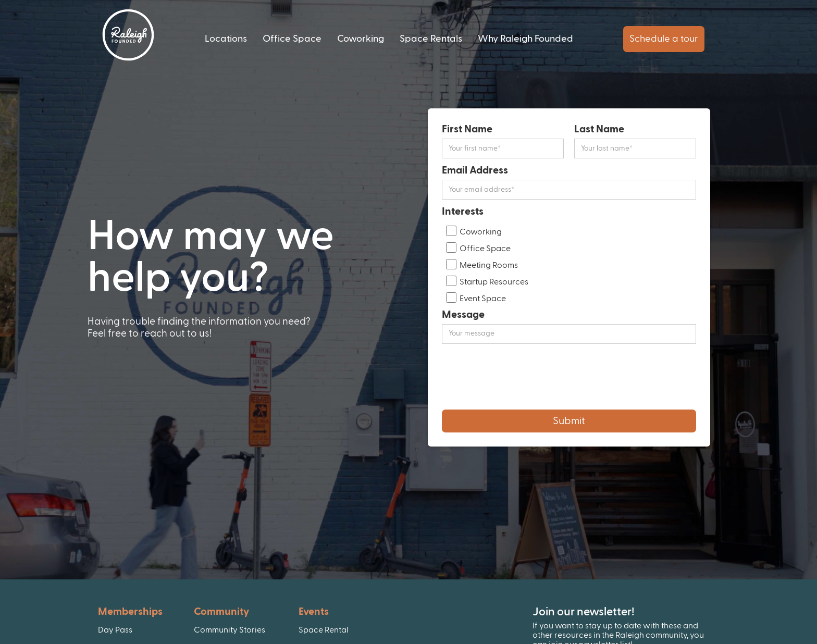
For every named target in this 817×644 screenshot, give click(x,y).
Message (463, 315)
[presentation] (521, 377)
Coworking (361, 39)
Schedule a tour (664, 39)
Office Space (292, 39)
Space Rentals (431, 39)
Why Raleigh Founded (525, 39)
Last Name (599, 129)
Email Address (475, 170)
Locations (226, 39)
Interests (463, 212)
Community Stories (230, 630)
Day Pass (115, 630)
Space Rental (324, 630)
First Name (467, 129)
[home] (128, 35)
